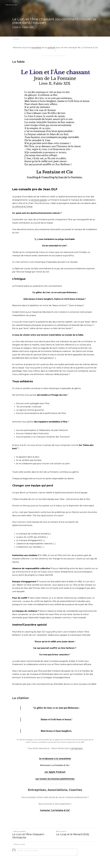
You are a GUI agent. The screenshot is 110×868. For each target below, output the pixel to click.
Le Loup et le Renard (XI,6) (73, 834)
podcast (51, 48)
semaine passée (39, 200)
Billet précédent (19, 831)
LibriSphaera (77, 748)
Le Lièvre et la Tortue (22, 207)
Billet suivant (62, 831)
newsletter (36, 48)
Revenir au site (11, 5)
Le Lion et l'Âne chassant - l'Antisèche (29, 836)
